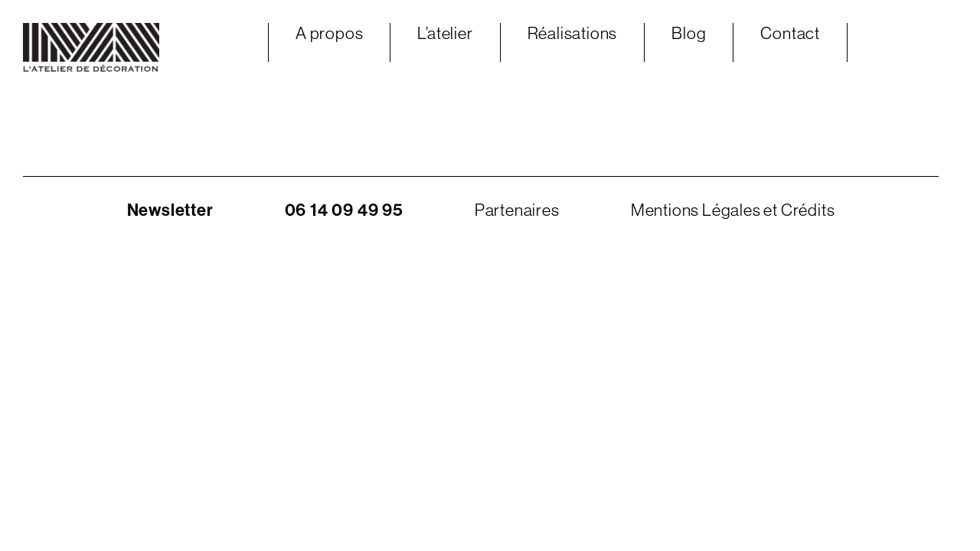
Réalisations (573, 33)
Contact (790, 33)
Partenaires (517, 210)
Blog (689, 33)
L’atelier (445, 33)
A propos (329, 33)
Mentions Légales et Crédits (733, 210)
